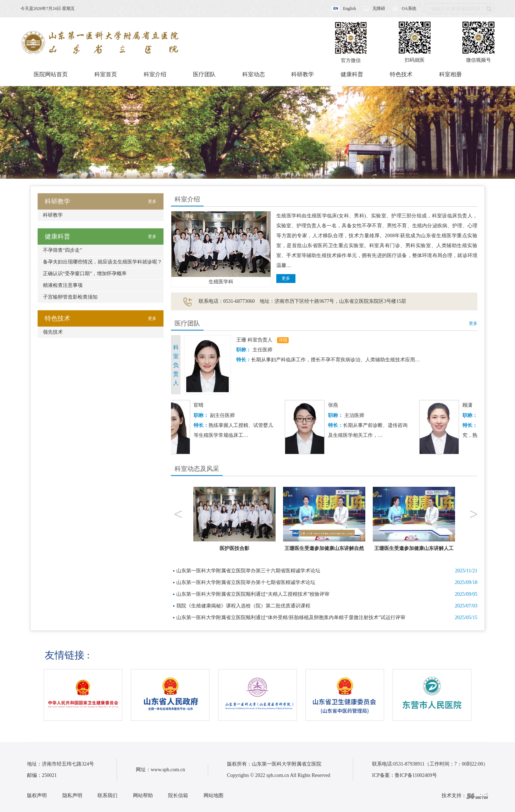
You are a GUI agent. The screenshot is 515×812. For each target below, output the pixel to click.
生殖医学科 (221, 282)
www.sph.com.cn (168, 770)
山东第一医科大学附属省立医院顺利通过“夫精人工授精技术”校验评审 (253, 594)
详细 (283, 340)
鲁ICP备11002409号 (416, 775)
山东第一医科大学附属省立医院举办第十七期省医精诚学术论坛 (246, 582)
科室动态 (254, 74)
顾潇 (473, 405)
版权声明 (37, 796)
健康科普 (352, 74)
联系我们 (107, 796)
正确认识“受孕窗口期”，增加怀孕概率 (85, 274)
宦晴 (204, 405)
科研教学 (303, 74)
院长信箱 (178, 796)
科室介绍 (155, 74)
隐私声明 (72, 796)
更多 (286, 278)
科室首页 (106, 74)
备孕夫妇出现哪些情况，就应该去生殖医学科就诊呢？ (103, 262)
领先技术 (53, 332)
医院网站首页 (51, 74)
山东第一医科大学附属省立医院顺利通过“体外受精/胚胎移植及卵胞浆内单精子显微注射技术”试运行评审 (291, 618)
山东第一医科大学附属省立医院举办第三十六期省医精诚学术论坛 (248, 571)
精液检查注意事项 (63, 285)
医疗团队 (204, 74)
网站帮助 (143, 796)
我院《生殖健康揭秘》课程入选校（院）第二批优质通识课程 (243, 606)
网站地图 (214, 796)
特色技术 (401, 74)
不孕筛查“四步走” (62, 250)
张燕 (338, 405)
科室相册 (450, 74)
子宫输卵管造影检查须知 (70, 297)
